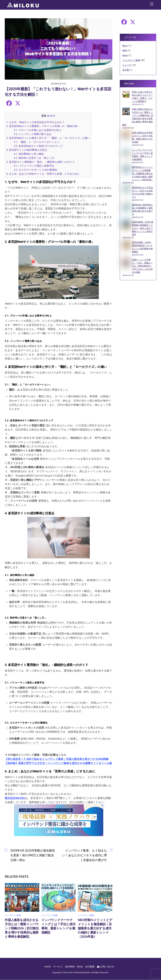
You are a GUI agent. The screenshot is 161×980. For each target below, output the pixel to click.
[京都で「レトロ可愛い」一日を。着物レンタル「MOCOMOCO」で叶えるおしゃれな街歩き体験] (126, 262)
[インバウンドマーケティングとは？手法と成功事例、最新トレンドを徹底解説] (126, 153)
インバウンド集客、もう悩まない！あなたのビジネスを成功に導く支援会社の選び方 (85, 855)
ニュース (127, 65)
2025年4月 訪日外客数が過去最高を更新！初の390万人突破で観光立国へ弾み (33, 855)
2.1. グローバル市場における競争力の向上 (38, 130)
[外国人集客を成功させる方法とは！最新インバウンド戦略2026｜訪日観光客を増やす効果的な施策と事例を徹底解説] (126, 112)
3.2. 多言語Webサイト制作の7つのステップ (38, 146)
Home (48, 967)
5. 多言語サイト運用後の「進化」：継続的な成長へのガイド (41, 162)
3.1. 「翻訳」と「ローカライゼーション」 (38, 142)
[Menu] (152, 4)
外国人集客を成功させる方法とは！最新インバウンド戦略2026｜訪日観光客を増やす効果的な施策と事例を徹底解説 (22, 928)
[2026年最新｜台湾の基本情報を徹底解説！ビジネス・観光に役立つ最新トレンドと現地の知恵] (126, 225)
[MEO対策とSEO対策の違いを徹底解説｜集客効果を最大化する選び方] (126, 207)
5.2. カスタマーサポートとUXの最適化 (36, 170)
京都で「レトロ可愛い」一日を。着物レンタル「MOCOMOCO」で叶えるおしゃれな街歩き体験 (142, 266)
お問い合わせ (106, 967)
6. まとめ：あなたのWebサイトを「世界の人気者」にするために (43, 174)
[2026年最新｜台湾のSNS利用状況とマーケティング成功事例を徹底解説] (126, 245)
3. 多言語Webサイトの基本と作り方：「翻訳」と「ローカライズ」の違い (48, 138)
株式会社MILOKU (15, 798)
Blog (124, 46)
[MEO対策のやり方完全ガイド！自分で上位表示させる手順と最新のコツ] (126, 190)
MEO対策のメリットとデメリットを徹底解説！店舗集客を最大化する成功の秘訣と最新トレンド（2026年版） (95, 928)
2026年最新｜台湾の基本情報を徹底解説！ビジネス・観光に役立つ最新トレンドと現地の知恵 (142, 228)
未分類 (126, 70)
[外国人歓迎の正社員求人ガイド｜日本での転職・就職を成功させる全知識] (126, 135)
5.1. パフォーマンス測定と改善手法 (34, 166)
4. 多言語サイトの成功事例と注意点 (27, 150)
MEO (125, 50)
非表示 (51, 116)
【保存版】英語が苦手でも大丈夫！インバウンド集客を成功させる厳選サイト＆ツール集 (58, 763)
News (125, 55)
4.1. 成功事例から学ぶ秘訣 (29, 154)
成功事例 (70, 967)
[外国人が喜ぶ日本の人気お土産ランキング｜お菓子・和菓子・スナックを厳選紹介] (126, 95)
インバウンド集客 (13, 915)
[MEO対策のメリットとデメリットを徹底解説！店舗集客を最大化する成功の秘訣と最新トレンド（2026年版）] (126, 170)
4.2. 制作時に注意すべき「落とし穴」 (35, 158)
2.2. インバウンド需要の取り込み (33, 134)
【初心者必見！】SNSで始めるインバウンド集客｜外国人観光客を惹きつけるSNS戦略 (57, 759)
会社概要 (90, 967)
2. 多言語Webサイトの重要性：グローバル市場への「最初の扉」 (43, 126)
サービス (58, 967)
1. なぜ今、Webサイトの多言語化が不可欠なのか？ (35, 122)
